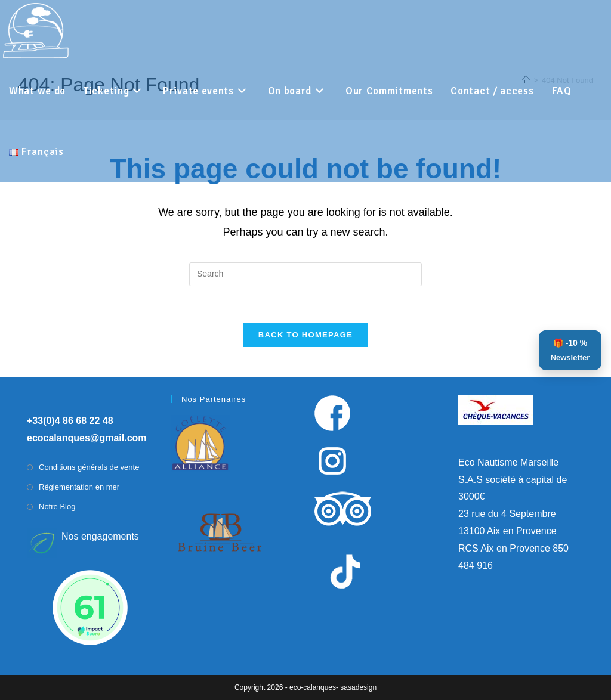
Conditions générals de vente (89, 467)
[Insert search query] (305, 274)
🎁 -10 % (570, 351)
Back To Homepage (305, 335)
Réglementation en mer (79, 487)
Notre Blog (57, 507)
